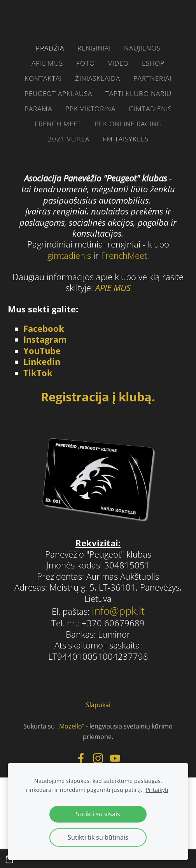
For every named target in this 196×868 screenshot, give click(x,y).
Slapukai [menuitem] (98, 705)
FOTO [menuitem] (86, 63)
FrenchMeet (124, 255)
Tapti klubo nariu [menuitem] (138, 93)
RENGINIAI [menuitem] (94, 48)
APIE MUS (113, 288)
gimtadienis (70, 255)
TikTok (38, 373)
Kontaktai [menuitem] (43, 78)
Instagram (45, 339)
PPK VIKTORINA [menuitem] (90, 109)
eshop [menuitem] (153, 63)
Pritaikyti (157, 790)
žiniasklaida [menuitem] (98, 78)
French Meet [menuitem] (58, 124)
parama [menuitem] (38, 109)
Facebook (44, 329)
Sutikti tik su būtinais (98, 837)
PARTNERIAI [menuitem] (152, 78)
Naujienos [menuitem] (142, 48)
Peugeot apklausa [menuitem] (58, 93)
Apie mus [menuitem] (47, 63)
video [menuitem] (118, 63)
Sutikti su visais (98, 814)
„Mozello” (70, 726)
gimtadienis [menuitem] (150, 109)
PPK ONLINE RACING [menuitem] (128, 124)
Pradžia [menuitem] (50, 48)
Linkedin (42, 362)
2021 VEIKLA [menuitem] (69, 139)
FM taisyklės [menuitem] (126, 139)
